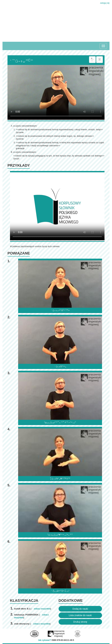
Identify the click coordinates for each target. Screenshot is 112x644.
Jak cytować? (44, 640)
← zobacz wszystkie (41, 609)
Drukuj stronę (80, 622)
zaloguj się (105, 3)
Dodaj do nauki (80, 609)
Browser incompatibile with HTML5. (56, 92)
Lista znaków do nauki (80, 615)
